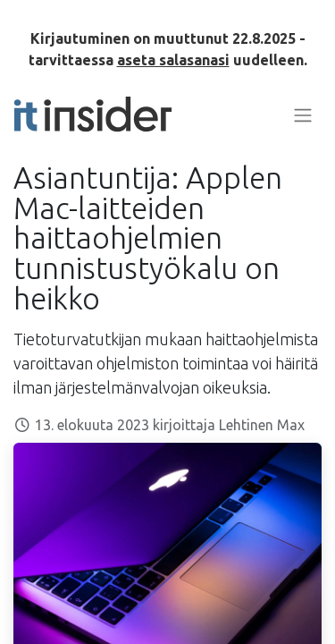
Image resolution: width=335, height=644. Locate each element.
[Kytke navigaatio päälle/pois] (303, 114)
